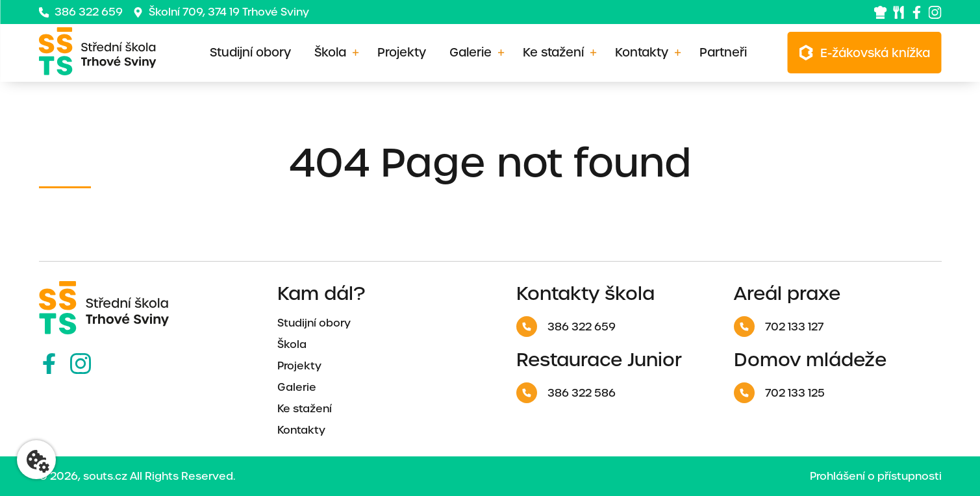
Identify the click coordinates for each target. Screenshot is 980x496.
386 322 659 (81, 12)
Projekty (402, 52)
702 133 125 (779, 393)
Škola (330, 52)
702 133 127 (779, 327)
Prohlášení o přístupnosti (876, 476)
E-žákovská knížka (875, 53)
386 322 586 (566, 393)
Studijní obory (250, 52)
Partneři (723, 52)
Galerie (471, 52)
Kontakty (642, 52)
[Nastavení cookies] (36, 460)
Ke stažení (553, 52)
